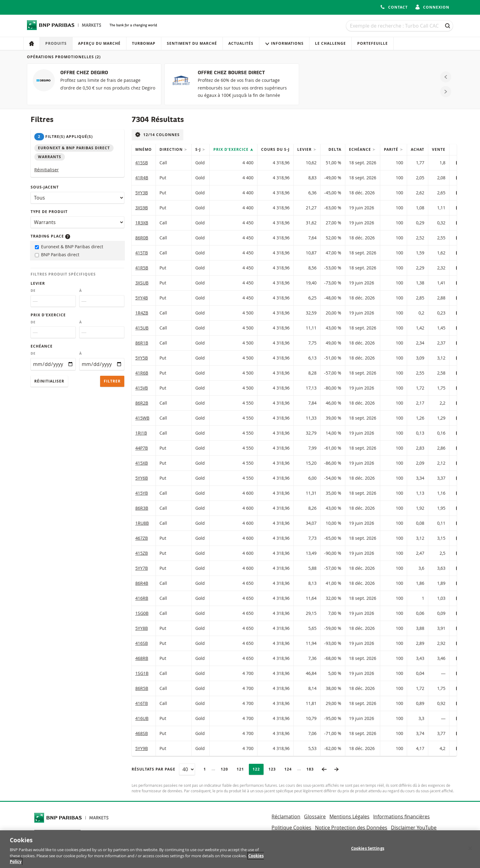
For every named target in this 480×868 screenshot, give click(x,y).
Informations (284, 43)
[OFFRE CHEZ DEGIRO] (94, 84)
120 (226, 769)
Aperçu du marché (99, 43)
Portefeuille (373, 43)
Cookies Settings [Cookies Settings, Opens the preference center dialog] (368, 851)
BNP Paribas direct (57, 255)
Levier (38, 283)
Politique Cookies (291, 828)
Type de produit (49, 212)
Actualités (241, 43)
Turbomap (144, 43)
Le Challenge (330, 43)
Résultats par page (154, 769)
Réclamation (286, 817)
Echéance (42, 346)
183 (312, 769)
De (33, 291)
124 (290, 769)
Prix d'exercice (48, 315)
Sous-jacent (45, 187)
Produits (56, 43)
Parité (392, 149)
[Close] (470, 851)
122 (258, 769)
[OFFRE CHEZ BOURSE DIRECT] (232, 84)
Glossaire (315, 817)
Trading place (50, 236)
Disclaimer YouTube (414, 828)
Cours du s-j (275, 149)
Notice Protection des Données (351, 828)
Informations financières (401, 817)
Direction (172, 149)
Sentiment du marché (192, 43)
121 (242, 769)
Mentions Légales (349, 817)
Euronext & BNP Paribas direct (69, 247)
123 (274, 769)
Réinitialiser (47, 170)
